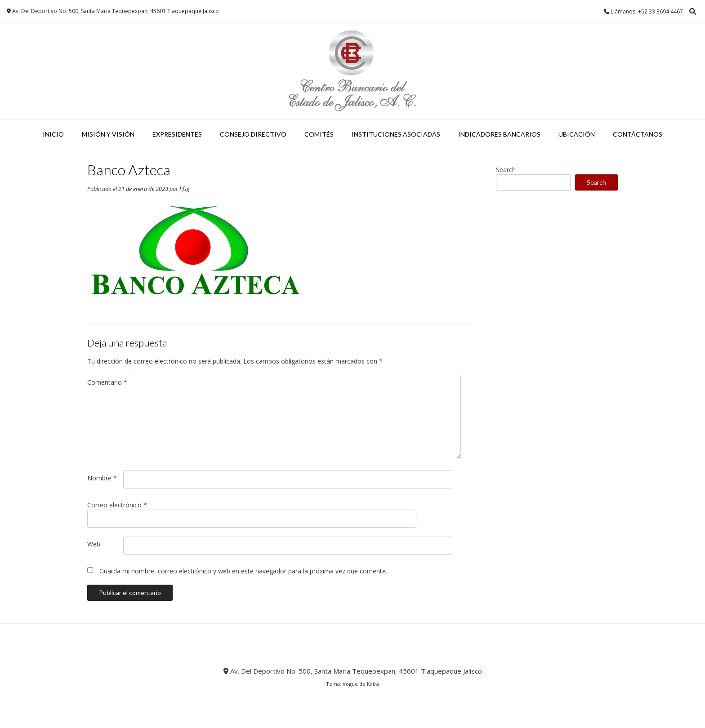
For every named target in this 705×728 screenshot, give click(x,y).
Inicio (53, 134)
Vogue (350, 684)
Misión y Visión (108, 134)
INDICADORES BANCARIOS (499, 134)
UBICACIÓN (577, 134)
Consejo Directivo (253, 134)
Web (94, 544)
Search (506, 170)
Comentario (107, 382)
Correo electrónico (117, 505)
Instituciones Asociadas (396, 134)
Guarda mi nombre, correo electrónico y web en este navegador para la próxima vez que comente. (243, 571)
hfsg (185, 189)
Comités (319, 134)
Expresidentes (177, 134)
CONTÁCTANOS (638, 134)
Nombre (102, 478)
